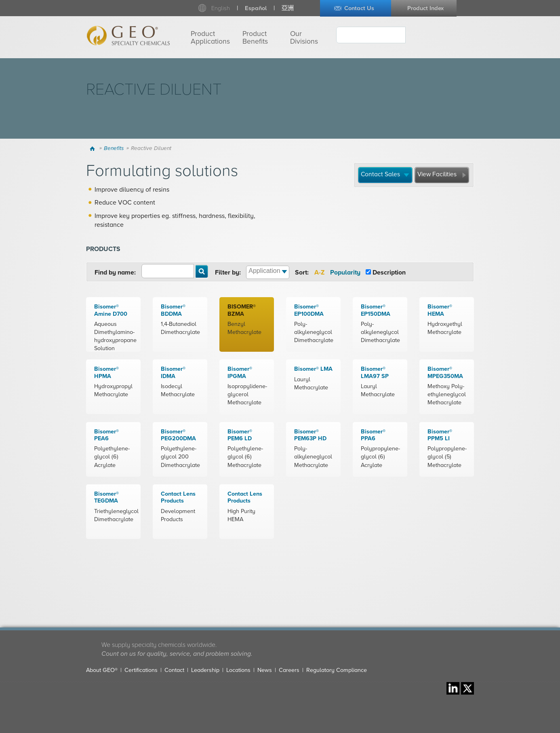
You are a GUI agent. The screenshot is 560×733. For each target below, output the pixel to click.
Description (389, 272)
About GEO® (102, 670)
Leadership (205, 670)
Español (256, 8)
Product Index (425, 8)
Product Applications (210, 38)
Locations (238, 670)
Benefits (114, 148)
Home (94, 148)
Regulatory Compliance (337, 670)
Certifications (141, 670)
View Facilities (437, 174)
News (265, 670)
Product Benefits (255, 38)
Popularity (345, 272)
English (221, 8)
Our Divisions (304, 38)
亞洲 (288, 8)
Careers (289, 670)
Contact (174, 670)
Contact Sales (380, 174)
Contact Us (359, 8)
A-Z (319, 272)
